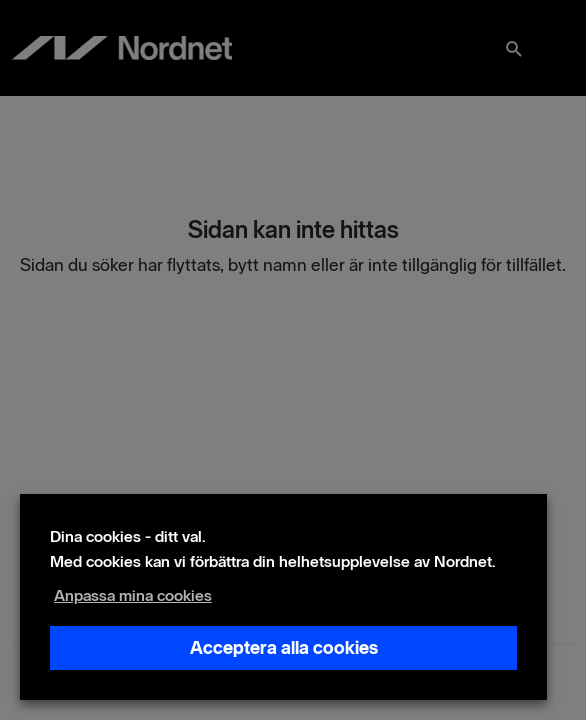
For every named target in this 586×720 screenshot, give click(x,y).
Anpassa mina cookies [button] (133, 595)
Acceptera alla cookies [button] (284, 648)
